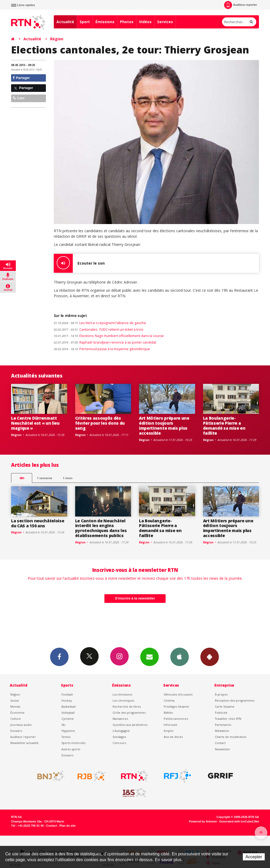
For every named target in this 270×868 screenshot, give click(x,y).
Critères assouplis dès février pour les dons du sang (100, 423)
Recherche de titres (127, 706)
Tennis (66, 737)
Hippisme (68, 731)
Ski (63, 725)
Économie (17, 713)
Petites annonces (176, 719)
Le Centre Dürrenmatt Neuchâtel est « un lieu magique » (35, 423)
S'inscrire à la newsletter (135, 598)
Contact (220, 743)
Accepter (254, 857)
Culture (16, 719)
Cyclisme (68, 719)
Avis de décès (173, 737)
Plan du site (67, 826)
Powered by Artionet (203, 821)
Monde (15, 706)
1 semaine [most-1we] (45, 478)
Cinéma (169, 700)
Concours (119, 743)
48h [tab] (22, 478)
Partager (21, 78)
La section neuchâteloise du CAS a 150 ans (38, 523)
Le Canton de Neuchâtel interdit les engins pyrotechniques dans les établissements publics (101, 528)
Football (67, 694)
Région (57, 39)
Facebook (59, 657)
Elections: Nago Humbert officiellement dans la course (109, 336)
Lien (18, 98)
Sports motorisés (73, 743)
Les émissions (122, 694)
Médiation (222, 731)
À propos (221, 694)
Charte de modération (231, 737)
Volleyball (68, 713)
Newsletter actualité (24, 743)
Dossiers (16, 731)
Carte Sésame (225, 706)
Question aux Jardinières (130, 725)
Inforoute (170, 725)
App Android (210, 657)
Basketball (69, 706)
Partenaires (223, 725)
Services (165, 22)
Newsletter (223, 749)
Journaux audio (21, 725)
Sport (85, 22)
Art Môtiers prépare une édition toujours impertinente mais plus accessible (164, 426)
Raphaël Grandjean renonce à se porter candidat (105, 342)
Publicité (221, 713)
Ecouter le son (79, 263)
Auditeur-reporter (241, 5)
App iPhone (180, 657)
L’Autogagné (121, 731)
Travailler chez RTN (228, 719)
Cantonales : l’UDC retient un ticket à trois (98, 329)
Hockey (67, 700)
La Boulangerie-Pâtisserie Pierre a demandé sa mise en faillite (224, 426)
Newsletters (150, 657)
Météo (168, 713)
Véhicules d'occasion (178, 694)
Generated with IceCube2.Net (239, 821)
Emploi (169, 731)
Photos (127, 22)
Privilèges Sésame (176, 706)
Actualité (65, 22)
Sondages (119, 737)
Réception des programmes (235, 700)
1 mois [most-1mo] (68, 478)
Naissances (120, 719)
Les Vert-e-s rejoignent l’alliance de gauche (100, 323)
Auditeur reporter (23, 737)
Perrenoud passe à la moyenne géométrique (102, 349)
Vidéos (145, 22)
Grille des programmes (129, 713)
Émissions (105, 22)
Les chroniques (123, 700)
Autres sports (71, 749)
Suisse (15, 700)
